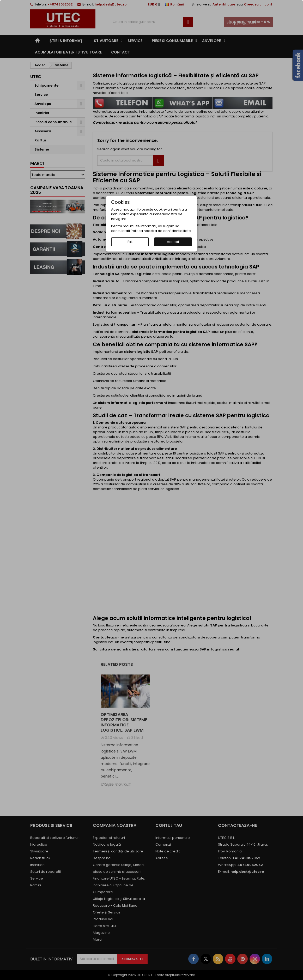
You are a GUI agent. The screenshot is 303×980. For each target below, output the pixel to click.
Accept (173, 242)
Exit (130, 242)
